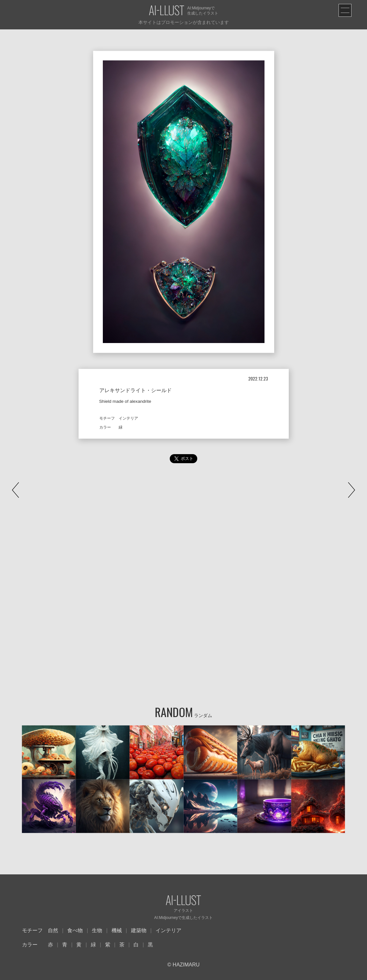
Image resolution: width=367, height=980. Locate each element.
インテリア (168, 930)
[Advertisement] (184, 534)
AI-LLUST (167, 11)
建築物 (139, 930)
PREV (16, 490)
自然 (53, 930)
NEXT (351, 490)
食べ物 (75, 930)
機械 (117, 930)
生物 (97, 930)
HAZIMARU (185, 965)
